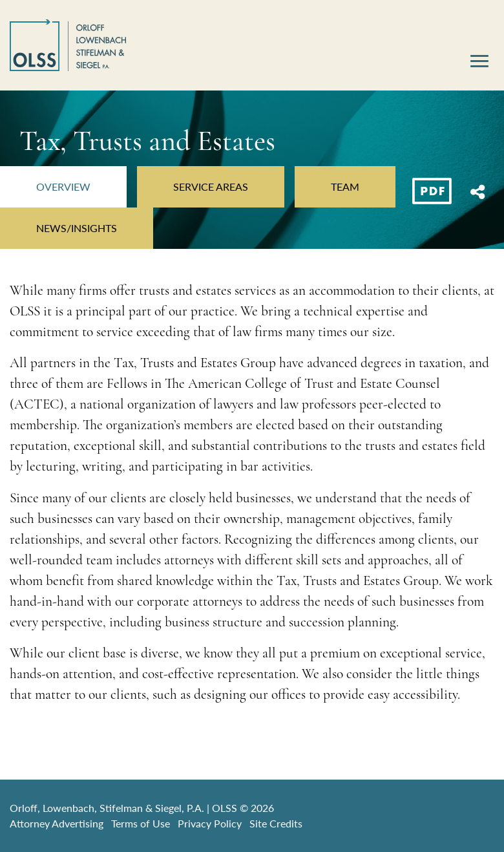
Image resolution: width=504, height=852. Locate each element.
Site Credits (276, 823)
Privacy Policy (210, 823)
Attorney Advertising (57, 823)
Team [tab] (345, 186)
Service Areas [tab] (211, 186)
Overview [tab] (63, 186)
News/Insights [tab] (77, 228)
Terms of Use (141, 823)
